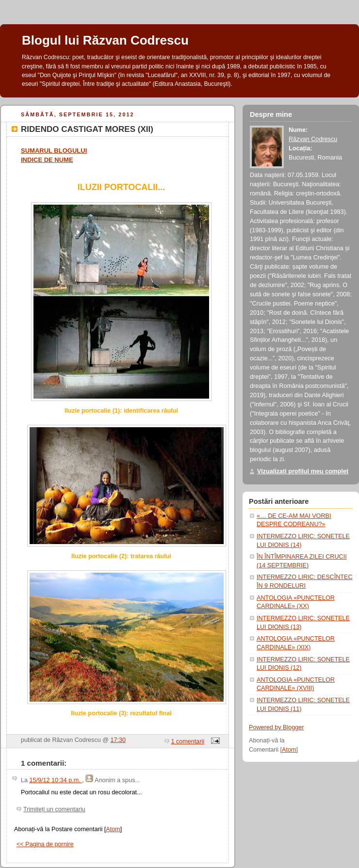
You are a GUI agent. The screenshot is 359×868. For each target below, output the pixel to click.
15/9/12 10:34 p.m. (56, 780)
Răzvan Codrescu (313, 139)
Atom (113, 829)
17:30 (118, 740)
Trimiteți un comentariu (54, 809)
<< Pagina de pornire (45, 844)
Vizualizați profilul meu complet (303, 471)
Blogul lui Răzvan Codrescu (105, 40)
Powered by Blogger (277, 727)
